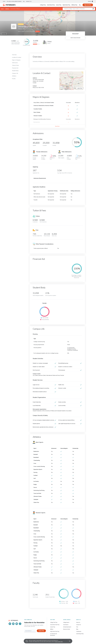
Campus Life (15, 73)
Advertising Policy (80, 634)
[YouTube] (17, 624)
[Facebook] (13, 624)
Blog (4, 1)
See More (57, 126)
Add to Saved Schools (75, 38)
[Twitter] (10, 624)
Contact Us (79, 625)
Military (52, 629)
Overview (14, 55)
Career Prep (59, 5)
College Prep (43, 5)
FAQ (24, 1)
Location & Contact (17, 57)
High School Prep (66, 5)
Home (2, 9)
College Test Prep (54, 622)
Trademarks (79, 631)
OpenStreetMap (87, 11)
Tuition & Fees (15, 65)
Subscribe (41, 631)
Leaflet (80, 11)
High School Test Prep (55, 631)
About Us (78, 622)
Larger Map (4, 34)
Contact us (29, 1)
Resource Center (67, 629)
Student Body (15, 71)
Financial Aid (15, 68)
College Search (66, 622)
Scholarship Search (67, 627)
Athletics (14, 76)
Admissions (15, 63)
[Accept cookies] (69, 641)
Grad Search (66, 625)
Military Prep (74, 5)
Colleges (7, 9)
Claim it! (37, 31)
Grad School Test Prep (55, 625)
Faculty (14, 79)
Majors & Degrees (16, 60)
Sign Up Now (88, 5)
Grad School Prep (51, 5)
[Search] (80, 5)
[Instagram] (20, 624)
